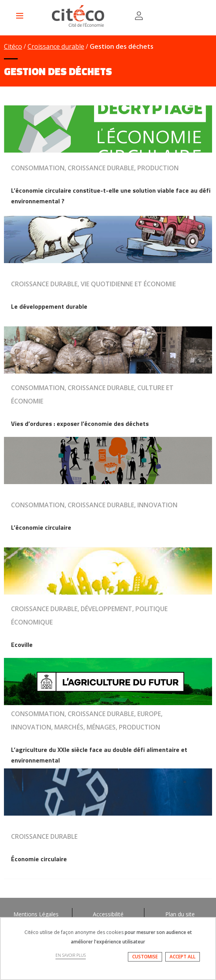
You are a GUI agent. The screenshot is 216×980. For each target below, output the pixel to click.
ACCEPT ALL (183, 957)
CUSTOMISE (145, 957)
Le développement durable (49, 306)
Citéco (13, 46)
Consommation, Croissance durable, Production (95, 168)
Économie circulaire (39, 859)
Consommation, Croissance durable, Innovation (94, 505)
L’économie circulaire (41, 527)
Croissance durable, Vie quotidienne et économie (93, 284)
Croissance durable (56, 46)
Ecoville (22, 645)
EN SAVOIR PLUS (71, 955)
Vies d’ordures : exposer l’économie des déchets (80, 424)
